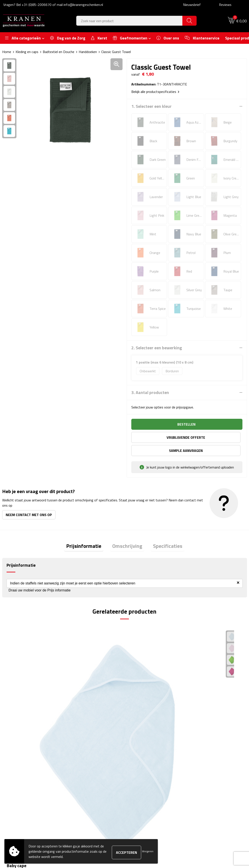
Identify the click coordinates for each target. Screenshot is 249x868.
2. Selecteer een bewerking (157, 348)
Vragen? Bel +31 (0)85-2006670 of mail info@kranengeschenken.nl (53, 5)
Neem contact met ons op (29, 502)
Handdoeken (88, 52)
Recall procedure (203, 784)
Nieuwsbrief (192, 5)
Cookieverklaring (203, 758)
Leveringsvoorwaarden (207, 771)
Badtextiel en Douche (59, 52)
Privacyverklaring (203, 778)
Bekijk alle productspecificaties (155, 92)
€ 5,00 (201, 687)
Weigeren (148, 851)
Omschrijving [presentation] (127, 534)
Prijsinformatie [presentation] (88, 534)
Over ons (77, 751)
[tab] (88, 534)
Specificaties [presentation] (164, 534)
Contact (136, 751)
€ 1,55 (140, 687)
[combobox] (129, 21)
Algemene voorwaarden (208, 751)
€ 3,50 (79, 687)
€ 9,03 (18, 687)
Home (7, 52)
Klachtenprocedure (204, 764)
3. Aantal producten (150, 392)
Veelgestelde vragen (85, 764)
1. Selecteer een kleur (151, 106)
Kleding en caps (27, 52)
